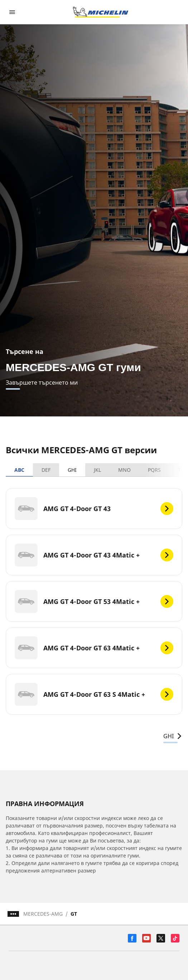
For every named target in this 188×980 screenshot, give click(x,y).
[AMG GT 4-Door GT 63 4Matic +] (94, 648)
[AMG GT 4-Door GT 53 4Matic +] (94, 601)
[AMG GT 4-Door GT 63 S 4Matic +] (94, 694)
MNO (124, 470)
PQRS (154, 470)
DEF (46, 470)
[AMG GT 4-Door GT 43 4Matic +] (94, 555)
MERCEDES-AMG (43, 914)
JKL (97, 470)
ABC (19, 470)
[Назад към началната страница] (101, 12)
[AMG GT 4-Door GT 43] (94, 509)
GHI (72, 470)
